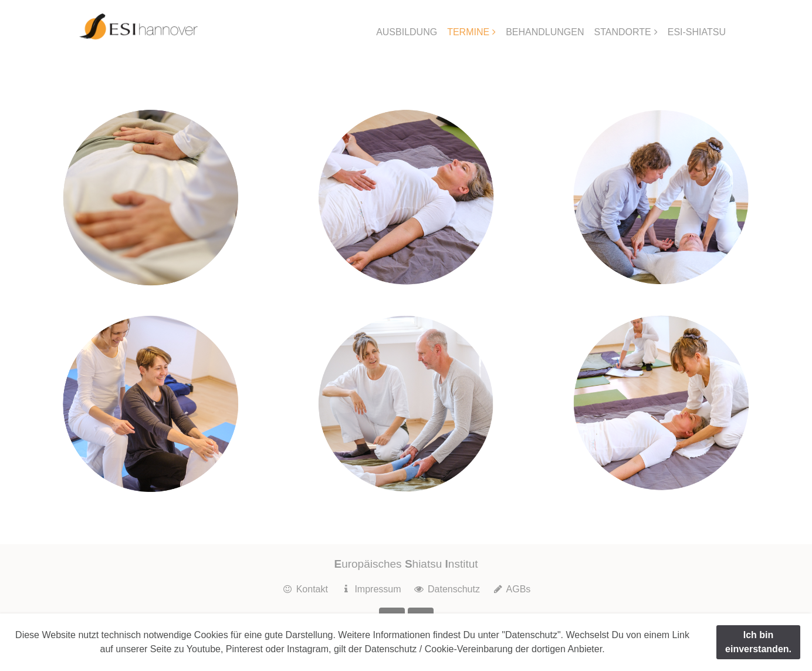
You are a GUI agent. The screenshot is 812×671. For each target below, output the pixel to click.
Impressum (370, 589)
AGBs (511, 589)
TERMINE (468, 32)
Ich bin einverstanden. (758, 642)
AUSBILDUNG (407, 32)
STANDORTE (623, 32)
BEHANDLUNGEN (545, 32)
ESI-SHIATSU (697, 32)
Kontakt (305, 589)
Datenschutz (446, 589)
